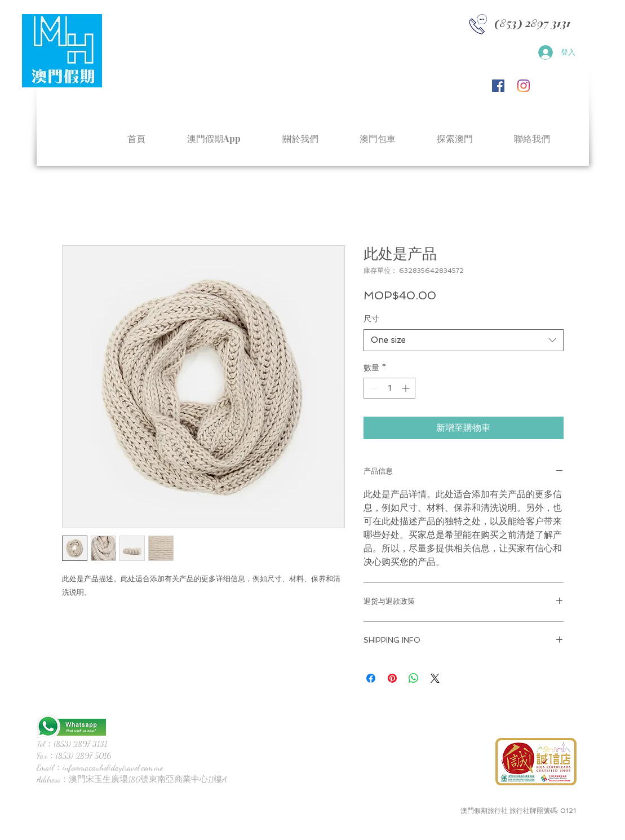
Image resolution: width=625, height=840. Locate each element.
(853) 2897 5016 (83, 755)
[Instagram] (524, 86)
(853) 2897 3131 (80, 744)
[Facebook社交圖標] (498, 86)
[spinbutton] (389, 388)
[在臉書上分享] (371, 678)
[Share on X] (435, 678)
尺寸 (371, 319)
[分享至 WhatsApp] (414, 678)
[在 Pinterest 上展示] (392, 678)
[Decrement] (372, 388)
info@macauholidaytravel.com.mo (113, 767)
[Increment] (407, 388)
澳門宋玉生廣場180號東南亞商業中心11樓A (148, 779)
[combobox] (464, 340)
